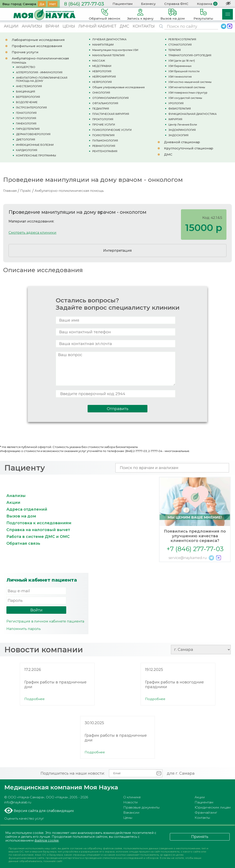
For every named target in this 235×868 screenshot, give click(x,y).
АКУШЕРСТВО (26, 67)
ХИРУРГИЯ (175, 119)
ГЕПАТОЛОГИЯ (26, 118)
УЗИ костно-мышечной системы (190, 82)
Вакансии (131, 812)
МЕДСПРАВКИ (102, 66)
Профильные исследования (37, 46)
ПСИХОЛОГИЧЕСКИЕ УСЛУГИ (112, 130)
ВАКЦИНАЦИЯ (26, 92)
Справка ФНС (176, 4)
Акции (13, 503)
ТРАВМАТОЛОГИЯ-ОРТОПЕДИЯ (190, 55)
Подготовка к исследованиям (39, 523)
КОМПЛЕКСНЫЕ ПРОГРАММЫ (36, 155)
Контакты (202, 818)
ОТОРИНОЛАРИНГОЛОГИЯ (110, 98)
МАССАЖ (99, 61)
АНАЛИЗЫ (32, 26)
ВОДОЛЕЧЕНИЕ (27, 102)
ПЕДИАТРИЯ (101, 109)
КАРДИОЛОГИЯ (27, 150)
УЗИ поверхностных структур (188, 93)
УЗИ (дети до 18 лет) (182, 61)
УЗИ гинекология (180, 77)
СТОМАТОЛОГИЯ (180, 45)
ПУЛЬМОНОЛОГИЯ (105, 141)
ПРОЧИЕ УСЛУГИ (104, 125)
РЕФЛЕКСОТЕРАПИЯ (182, 39)
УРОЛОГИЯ (176, 103)
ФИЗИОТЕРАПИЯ (180, 109)
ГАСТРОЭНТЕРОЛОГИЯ (31, 108)
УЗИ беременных (180, 66)
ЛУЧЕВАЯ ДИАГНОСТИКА (109, 39)
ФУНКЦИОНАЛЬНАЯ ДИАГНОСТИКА (192, 114)
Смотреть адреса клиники (32, 233)
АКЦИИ (11, 26)
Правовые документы (141, 807)
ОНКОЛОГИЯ (101, 93)
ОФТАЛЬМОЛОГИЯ (105, 103)
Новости (131, 802)
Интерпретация (117, 251)
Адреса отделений (27, 509)
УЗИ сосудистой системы (185, 98)
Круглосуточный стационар (189, 148)
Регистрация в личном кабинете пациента (45, 621)
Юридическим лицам (213, 807)
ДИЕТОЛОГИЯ (26, 139)
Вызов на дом (21, 516)
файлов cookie (47, 840)
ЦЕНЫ (69, 26)
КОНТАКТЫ (144, 26)
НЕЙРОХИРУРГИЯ (104, 77)
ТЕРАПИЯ (175, 50)
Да (42, 4)
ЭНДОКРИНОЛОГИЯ (182, 130)
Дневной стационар (182, 142)
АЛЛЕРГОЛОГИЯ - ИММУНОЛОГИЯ (39, 72)
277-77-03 (84, 4)
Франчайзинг (206, 812)
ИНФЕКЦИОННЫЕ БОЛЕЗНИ (35, 145)
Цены (128, 818)
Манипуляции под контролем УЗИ (115, 50)
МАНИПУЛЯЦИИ (103, 45)
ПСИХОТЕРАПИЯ (103, 135)
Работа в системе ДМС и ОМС (38, 537)
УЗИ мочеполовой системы (187, 87)
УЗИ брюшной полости (184, 71)
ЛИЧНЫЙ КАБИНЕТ (97, 26)
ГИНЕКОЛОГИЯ (26, 123)
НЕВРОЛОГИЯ (102, 71)
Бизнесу (148, 4)
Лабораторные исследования (38, 40)
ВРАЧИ (52, 26)
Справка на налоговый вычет (38, 530)
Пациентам (123, 4)
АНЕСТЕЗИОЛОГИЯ (29, 86)
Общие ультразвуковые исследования (118, 87)
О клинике (132, 797)
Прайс (26, 191)
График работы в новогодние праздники (174, 685)
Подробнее (35, 699)
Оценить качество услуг (24, 818)
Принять (200, 836)
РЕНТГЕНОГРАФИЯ (105, 151)
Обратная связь (23, 543)
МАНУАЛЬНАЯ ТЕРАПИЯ (108, 55)
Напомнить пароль (24, 629)
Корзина (205, 4)
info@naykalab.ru (18, 802)
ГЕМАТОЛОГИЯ (26, 113)
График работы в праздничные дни (55, 685)
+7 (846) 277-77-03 (195, 549)
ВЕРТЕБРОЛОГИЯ (28, 97)
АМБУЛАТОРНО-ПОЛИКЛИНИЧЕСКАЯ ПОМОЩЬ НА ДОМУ (42, 79)
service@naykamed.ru (188, 558)
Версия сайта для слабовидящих (43, 811)
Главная (10, 191)
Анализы (16, 496)
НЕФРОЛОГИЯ (102, 82)
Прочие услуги (25, 52)
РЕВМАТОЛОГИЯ (104, 146)
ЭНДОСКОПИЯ (178, 135)
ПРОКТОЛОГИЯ (103, 119)
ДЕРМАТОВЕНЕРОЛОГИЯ (33, 134)
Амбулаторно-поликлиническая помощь (69, 191)
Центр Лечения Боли (183, 125)
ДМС (125, 26)
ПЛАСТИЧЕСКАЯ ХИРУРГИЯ (111, 114)
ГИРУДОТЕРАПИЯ (28, 129)
